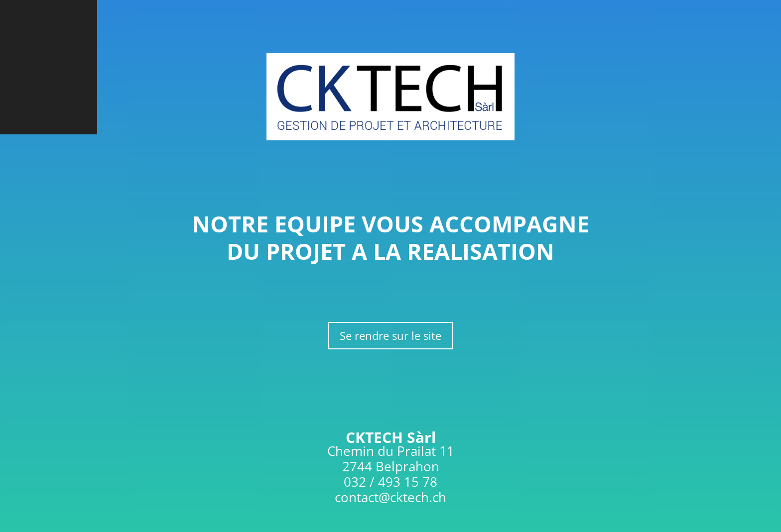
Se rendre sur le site (390, 335)
